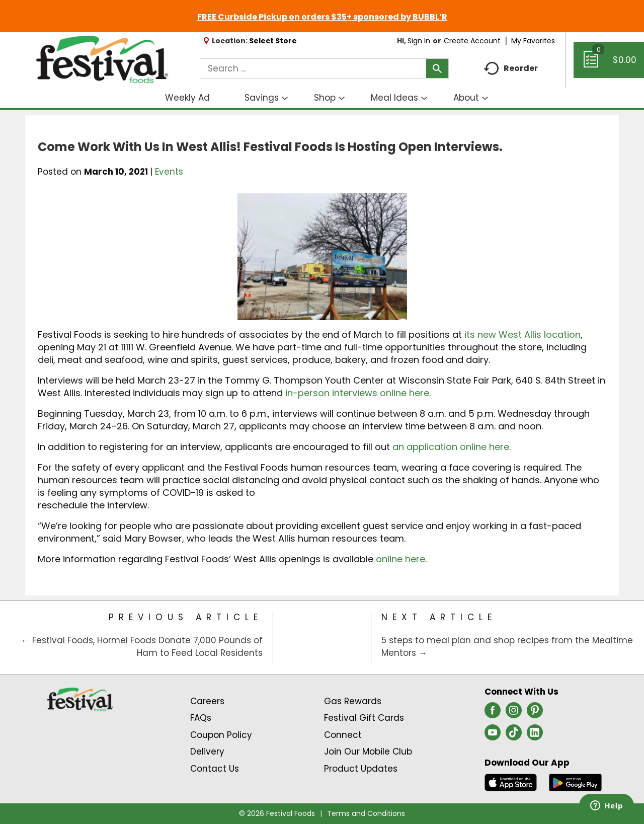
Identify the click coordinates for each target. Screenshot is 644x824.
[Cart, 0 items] (609, 64)
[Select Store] (274, 41)
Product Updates (361, 769)
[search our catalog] (437, 68)
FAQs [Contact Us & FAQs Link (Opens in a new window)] (201, 718)
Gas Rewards (353, 701)
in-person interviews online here (357, 393)
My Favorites (534, 41)
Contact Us (215, 769)
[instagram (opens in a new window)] (514, 713)
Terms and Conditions (366, 813)
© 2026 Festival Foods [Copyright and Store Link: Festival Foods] (277, 813)
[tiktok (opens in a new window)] (514, 735)
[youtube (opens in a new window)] (493, 735)
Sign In (419, 41)
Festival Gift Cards (364, 718)
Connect (343, 735)
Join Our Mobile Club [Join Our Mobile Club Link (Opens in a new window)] (368, 752)
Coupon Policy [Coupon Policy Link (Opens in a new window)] (221, 735)
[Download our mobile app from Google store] (575, 782)
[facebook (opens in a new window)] (493, 713)
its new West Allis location (522, 334)
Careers (207, 701)
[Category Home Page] (322, 638)
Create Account (472, 41)
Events (169, 172)
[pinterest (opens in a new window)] (535, 713)
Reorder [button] (511, 69)
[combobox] (324, 68)
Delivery (207, 752)
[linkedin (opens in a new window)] (535, 735)
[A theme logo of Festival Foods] (102, 60)
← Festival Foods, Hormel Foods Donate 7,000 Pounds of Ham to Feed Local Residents (142, 647)
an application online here (451, 447)
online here (400, 559)
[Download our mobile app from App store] (511, 782)
